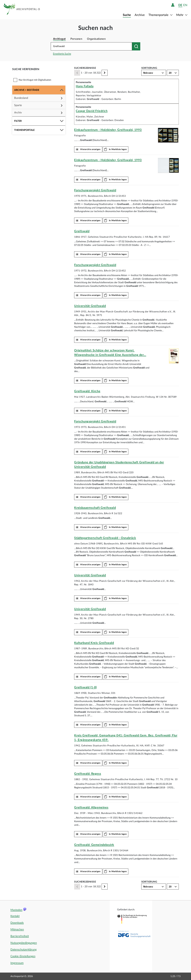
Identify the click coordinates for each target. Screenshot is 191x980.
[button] (39, 90)
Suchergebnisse (85, 68)
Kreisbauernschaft (95, 508)
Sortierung (149, 68)
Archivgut (59, 39)
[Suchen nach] (136, 46)
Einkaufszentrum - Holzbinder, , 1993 (108, 130)
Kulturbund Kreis (94, 643)
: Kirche (87, 391)
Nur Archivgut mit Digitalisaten (35, 80)
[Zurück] (77, 73)
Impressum (17, 963)
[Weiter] (105, 73)
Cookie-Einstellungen (23, 956)
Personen (76, 39)
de (180, 5)
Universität (90, 306)
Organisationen (96, 39)
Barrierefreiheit (20, 936)
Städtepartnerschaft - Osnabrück (105, 538)
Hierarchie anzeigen (90, 149)
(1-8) (86, 687)
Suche (127, 15)
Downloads (17, 923)
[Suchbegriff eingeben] (91, 46)
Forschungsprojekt (95, 190)
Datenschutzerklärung (24, 950)
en (185, 5)
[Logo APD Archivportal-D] (22, 10)
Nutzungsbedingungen (24, 943)
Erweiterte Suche (62, 54)
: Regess (88, 774)
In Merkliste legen (118, 149)
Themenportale (159, 15)
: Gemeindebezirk (94, 845)
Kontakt (15, 916)
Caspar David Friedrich (92, 111)
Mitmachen (17, 930)
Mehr (180, 15)
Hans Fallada (85, 86)
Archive (140, 15)
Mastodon (16, 910)
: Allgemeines (91, 808)
